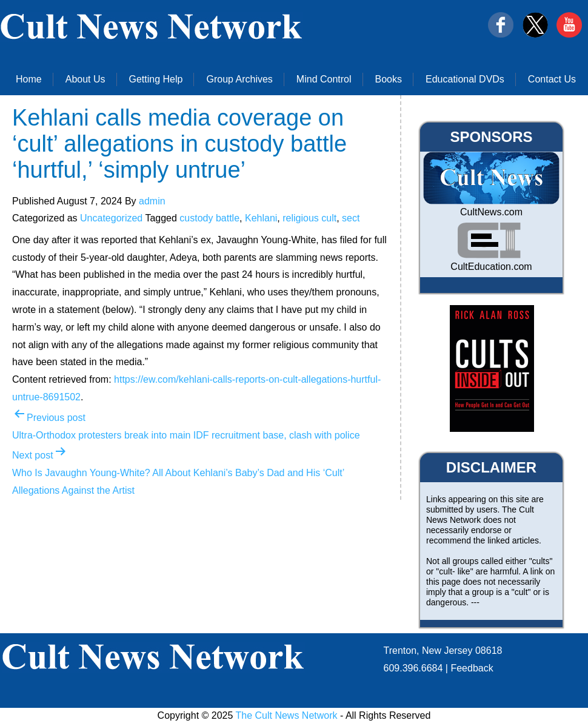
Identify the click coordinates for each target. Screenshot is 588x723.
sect (351, 218)
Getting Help (156, 79)
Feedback (472, 668)
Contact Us (552, 79)
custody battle (209, 218)
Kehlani (261, 218)
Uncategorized (111, 218)
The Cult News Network (287, 715)
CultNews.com (491, 212)
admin (152, 201)
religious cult (309, 218)
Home (29, 79)
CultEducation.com (491, 267)
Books (389, 79)
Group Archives (239, 79)
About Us (85, 79)
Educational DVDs (465, 79)
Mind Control (324, 79)
